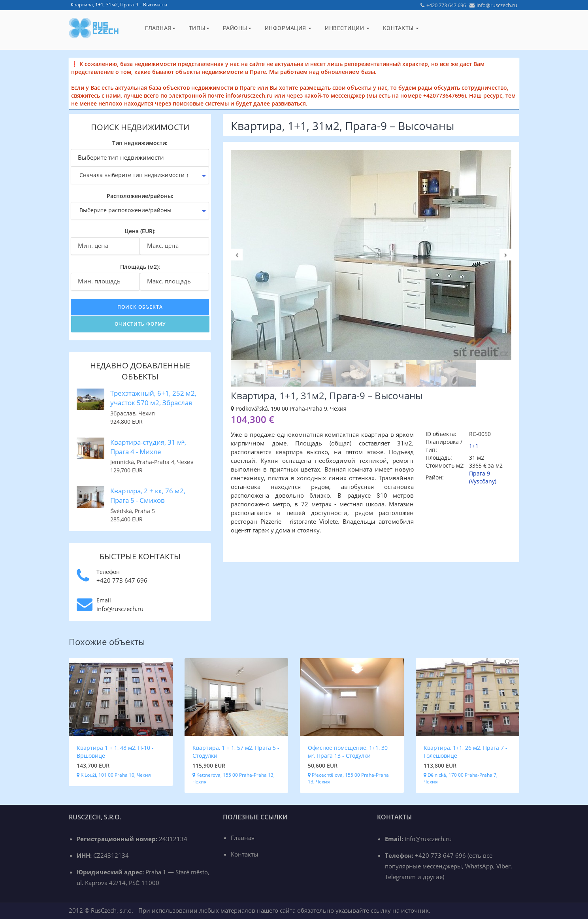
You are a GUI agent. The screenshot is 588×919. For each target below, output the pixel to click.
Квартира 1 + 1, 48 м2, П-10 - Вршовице (115, 752)
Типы (199, 28)
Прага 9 (480, 473)
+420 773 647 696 (443, 5)
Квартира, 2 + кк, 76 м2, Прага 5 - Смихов (148, 495)
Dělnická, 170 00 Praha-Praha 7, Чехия (461, 778)
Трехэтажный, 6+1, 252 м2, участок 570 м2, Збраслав (153, 398)
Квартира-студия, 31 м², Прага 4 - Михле (148, 447)
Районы (237, 28)
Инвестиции (347, 28)
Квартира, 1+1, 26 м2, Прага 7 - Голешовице (465, 752)
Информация (288, 28)
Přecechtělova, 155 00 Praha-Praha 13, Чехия (348, 778)
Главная (160, 28)
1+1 (474, 446)
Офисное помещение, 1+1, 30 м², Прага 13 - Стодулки (348, 752)
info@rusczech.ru (493, 5)
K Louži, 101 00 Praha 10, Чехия (114, 775)
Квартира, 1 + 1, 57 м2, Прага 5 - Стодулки (236, 752)
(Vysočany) (483, 481)
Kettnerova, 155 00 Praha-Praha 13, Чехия (234, 778)
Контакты (401, 28)
